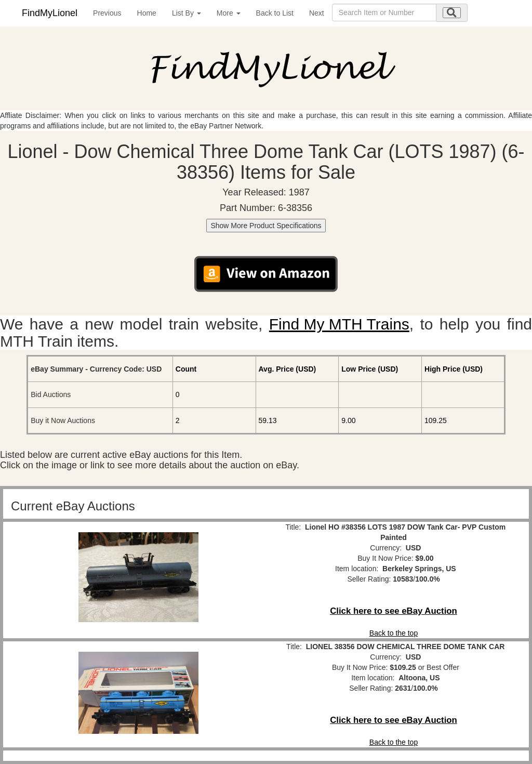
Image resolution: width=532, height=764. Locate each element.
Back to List (275, 13)
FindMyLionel (50, 13)
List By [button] (187, 13)
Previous (107, 13)
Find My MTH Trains (339, 324)
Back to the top (394, 633)
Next (317, 13)
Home (147, 13)
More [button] (229, 13)
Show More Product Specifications (266, 226)
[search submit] (452, 13)
